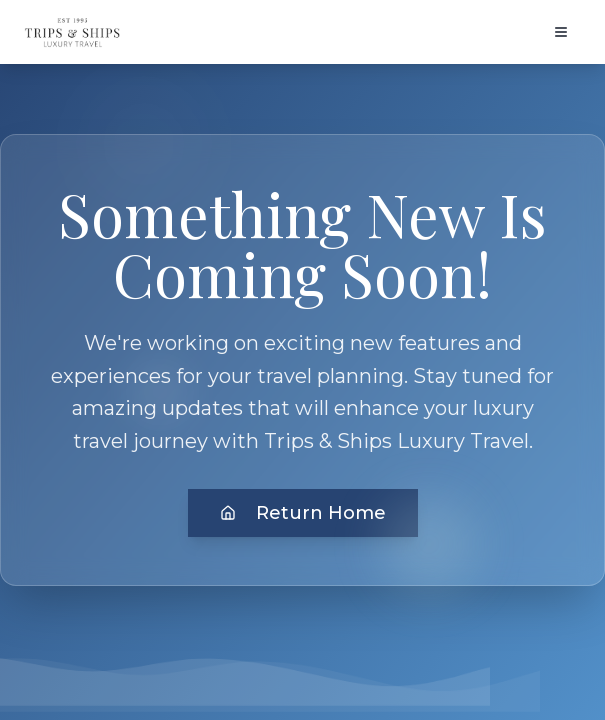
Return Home (303, 513)
